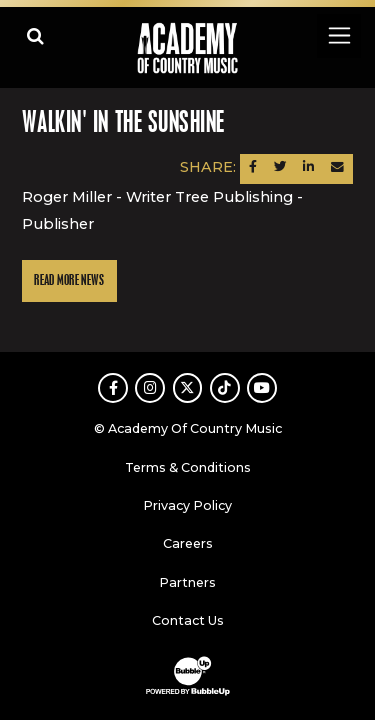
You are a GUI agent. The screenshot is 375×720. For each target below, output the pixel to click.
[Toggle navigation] (338, 35)
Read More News (69, 280)
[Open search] (35, 35)
